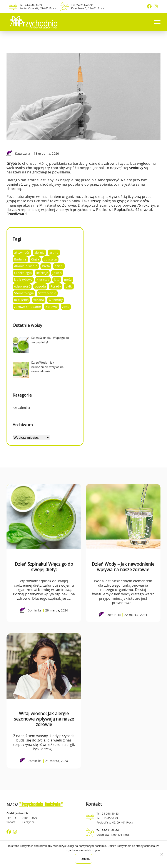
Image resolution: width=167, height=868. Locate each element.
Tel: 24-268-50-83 (31, 5)
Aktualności (21, 408)
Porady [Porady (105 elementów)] (56, 286)
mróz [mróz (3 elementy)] (68, 280)
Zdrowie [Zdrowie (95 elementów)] (52, 307)
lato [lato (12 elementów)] (57, 280)
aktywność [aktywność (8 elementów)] (22, 253)
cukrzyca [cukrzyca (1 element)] (50, 259)
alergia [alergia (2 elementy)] (40, 253)
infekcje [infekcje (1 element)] (42, 273)
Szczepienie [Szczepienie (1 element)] (47, 293)
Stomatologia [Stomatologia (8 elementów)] (24, 293)
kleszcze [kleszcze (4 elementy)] (43, 280)
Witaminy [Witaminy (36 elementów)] (56, 300)
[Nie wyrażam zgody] (162, 854)
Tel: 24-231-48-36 (82, 5)
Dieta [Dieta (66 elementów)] (46, 266)
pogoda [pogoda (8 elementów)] (40, 286)
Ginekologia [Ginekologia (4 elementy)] (23, 273)
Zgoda (86, 859)
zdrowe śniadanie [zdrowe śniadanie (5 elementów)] (28, 307)
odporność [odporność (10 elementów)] (22, 286)
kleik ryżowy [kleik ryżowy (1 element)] (23, 280)
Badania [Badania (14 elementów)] (20, 259)
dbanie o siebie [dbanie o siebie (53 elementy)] (26, 266)
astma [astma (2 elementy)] (54, 253)
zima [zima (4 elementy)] (66, 307)
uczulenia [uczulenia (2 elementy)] (21, 300)
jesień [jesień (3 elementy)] (57, 273)
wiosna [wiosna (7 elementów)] (39, 300)
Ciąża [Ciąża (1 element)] (35, 259)
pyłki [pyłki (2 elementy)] (69, 286)
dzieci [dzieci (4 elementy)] (59, 266)
